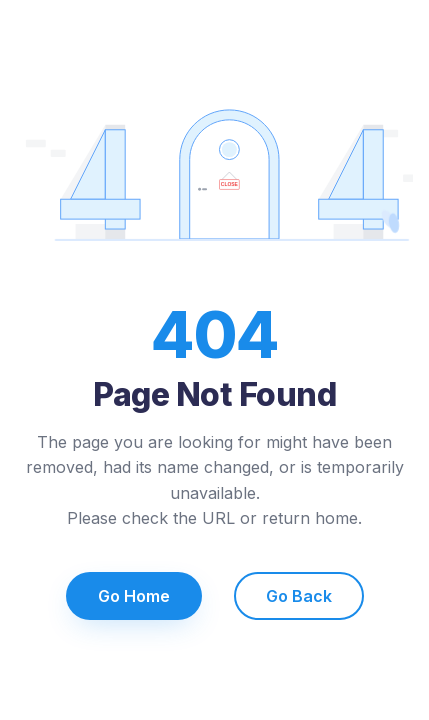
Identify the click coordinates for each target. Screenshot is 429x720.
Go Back (299, 596)
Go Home (134, 596)
